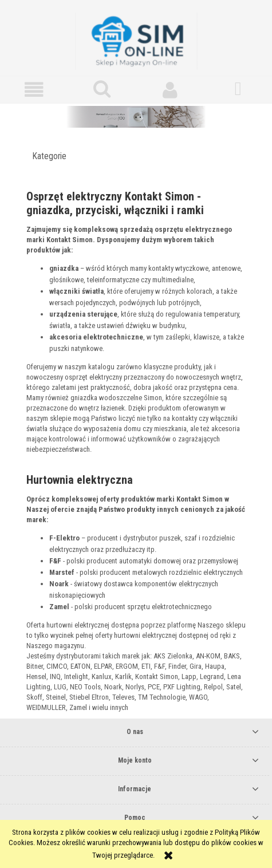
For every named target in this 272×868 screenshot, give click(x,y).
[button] (34, 90)
